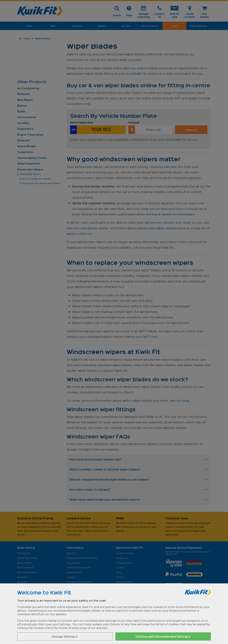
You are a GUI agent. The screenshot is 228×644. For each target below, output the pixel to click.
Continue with (163, 636)
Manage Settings (65, 636)
